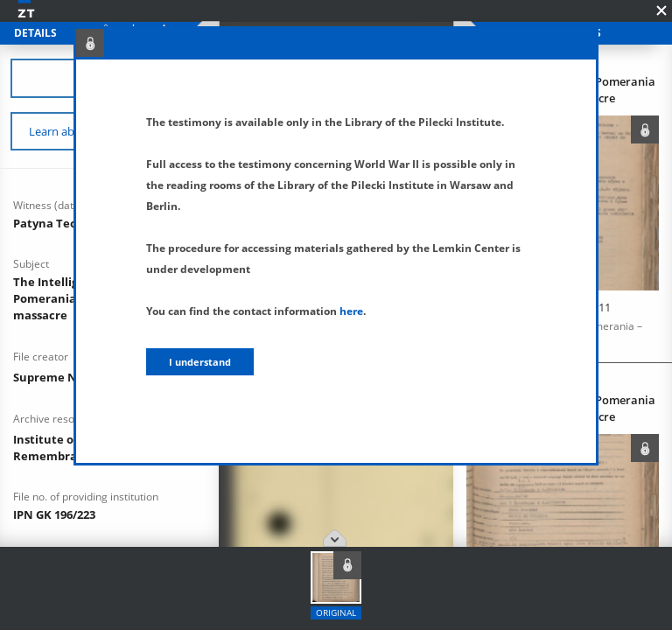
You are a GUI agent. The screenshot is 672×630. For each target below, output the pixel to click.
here (351, 311)
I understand (200, 362)
